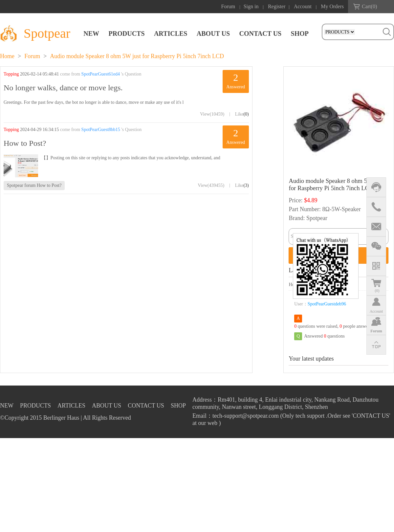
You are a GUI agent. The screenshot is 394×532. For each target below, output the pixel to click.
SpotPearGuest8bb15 (101, 130)
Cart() (369, 6)
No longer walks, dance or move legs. (63, 88)
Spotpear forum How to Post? (34, 185)
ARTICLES (171, 33)
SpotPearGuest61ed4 (101, 74)
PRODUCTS (127, 33)
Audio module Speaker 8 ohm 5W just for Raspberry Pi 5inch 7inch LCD (137, 56)
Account (303, 6)
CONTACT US (260, 33)
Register (277, 6)
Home (7, 56)
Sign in (251, 6)
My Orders (332, 6)
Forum (228, 6)
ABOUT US (213, 33)
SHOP (300, 33)
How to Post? (25, 143)
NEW (91, 33)
